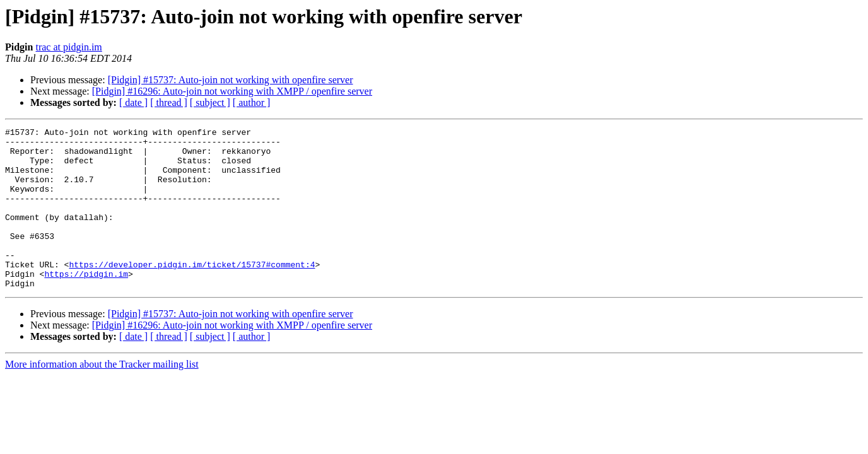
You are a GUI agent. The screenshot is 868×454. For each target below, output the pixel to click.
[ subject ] (210, 102)
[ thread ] (169, 102)
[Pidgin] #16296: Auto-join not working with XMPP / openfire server (232, 91)
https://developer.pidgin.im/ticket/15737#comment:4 (192, 293)
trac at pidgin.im (68, 47)
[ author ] (252, 102)
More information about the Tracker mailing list (102, 396)
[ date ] (133, 102)
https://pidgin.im (86, 304)
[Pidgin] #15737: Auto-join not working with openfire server (231, 80)
